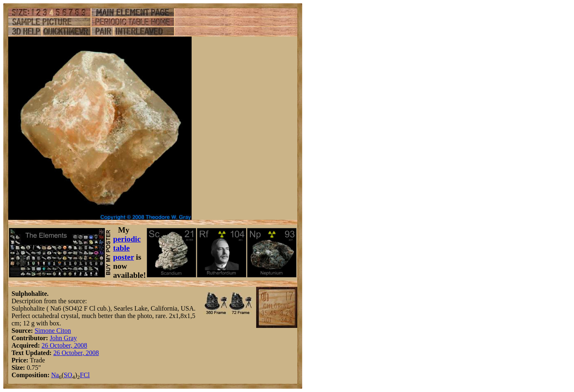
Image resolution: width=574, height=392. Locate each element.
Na (55, 375)
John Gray (63, 338)
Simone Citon (53, 331)
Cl (87, 375)
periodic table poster (127, 248)
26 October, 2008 (64, 345)
